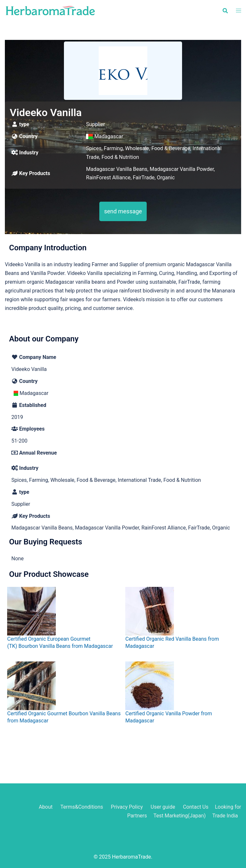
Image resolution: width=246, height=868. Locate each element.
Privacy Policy (127, 807)
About (46, 807)
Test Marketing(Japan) (180, 816)
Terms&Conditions (82, 807)
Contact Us (196, 807)
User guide (164, 807)
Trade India (225, 816)
